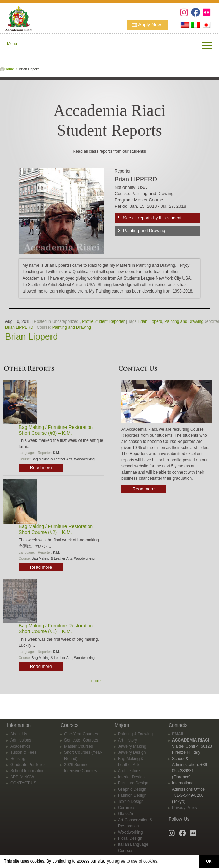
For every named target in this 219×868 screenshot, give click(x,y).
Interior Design (131, 777)
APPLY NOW (22, 777)
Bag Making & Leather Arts (52, 459)
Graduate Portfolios (28, 765)
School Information (27, 771)
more (96, 681)
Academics (20, 746)
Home (9, 69)
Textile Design (131, 802)
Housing (18, 759)
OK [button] (209, 861)
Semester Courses (81, 740)
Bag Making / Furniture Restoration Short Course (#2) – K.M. (56, 529)
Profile (88, 321)
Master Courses (79, 746)
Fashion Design (132, 795)
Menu (12, 44)
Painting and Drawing (144, 231)
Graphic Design (132, 789)
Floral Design (130, 838)
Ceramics (127, 808)
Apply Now (150, 25)
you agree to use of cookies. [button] (133, 861)
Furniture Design (133, 783)
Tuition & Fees (23, 752)
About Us (19, 734)
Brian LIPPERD (19, 327)
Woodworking (84, 459)
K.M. (56, 453)
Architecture (129, 771)
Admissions (21, 740)
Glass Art (126, 814)
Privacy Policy (185, 808)
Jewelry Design (132, 752)
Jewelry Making (132, 746)
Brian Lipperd (150, 321)
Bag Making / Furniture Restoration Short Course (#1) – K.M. (56, 628)
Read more (41, 468)
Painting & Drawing (135, 734)
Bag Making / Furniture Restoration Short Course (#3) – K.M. (56, 430)
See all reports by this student (152, 218)
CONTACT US (23, 783)
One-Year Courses (81, 734)
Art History (128, 740)
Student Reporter (109, 321)
